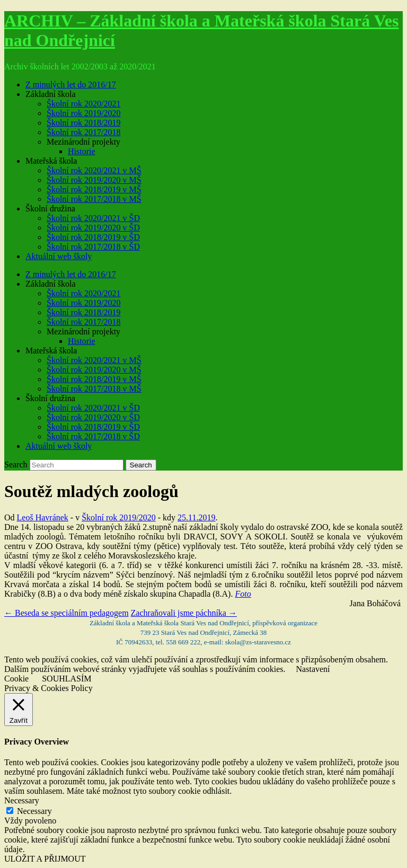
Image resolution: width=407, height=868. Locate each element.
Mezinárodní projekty (83, 142)
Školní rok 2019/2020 (84, 113)
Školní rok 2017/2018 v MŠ (94, 199)
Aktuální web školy (59, 256)
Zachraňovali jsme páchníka (184, 613)
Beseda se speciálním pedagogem (67, 613)
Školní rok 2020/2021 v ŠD (93, 218)
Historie (82, 151)
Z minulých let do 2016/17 (71, 85)
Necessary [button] (22, 800)
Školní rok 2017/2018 (84, 132)
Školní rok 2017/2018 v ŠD (93, 247)
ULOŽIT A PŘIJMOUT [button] (45, 859)
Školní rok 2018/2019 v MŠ (94, 189)
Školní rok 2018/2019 (84, 123)
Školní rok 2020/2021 (84, 104)
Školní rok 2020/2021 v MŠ (94, 170)
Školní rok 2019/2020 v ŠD (93, 228)
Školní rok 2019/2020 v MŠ (94, 180)
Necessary (34, 811)
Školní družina (50, 209)
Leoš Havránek (43, 517)
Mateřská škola (51, 161)
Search (16, 464)
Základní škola (51, 94)
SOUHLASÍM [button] (67, 679)
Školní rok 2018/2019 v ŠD (93, 237)
